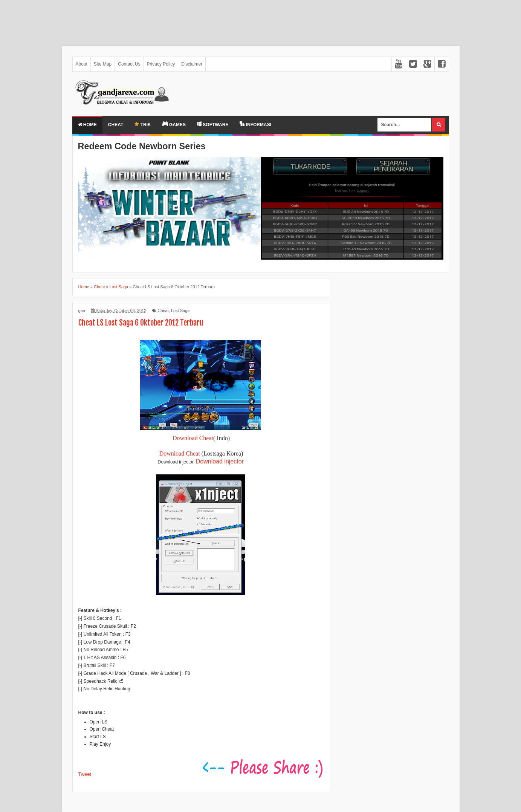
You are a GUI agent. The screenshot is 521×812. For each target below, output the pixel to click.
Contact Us (129, 64)
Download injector (220, 461)
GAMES (174, 124)
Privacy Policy (161, 64)
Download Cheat (193, 438)
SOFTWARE (213, 124)
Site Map (103, 64)
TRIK (143, 125)
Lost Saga (180, 310)
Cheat (116, 125)
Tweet (85, 774)
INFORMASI (255, 124)
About (82, 64)
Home (87, 125)
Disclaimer (192, 64)
